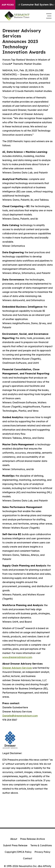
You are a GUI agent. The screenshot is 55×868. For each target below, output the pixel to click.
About (14, 839)
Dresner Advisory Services (17, 668)
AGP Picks (8, 5)
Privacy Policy (42, 852)
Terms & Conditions (41, 845)
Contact (28, 858)
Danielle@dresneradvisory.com (20, 716)
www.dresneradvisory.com (17, 657)
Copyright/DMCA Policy (18, 852)
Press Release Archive (32, 839)
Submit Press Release (15, 845)
